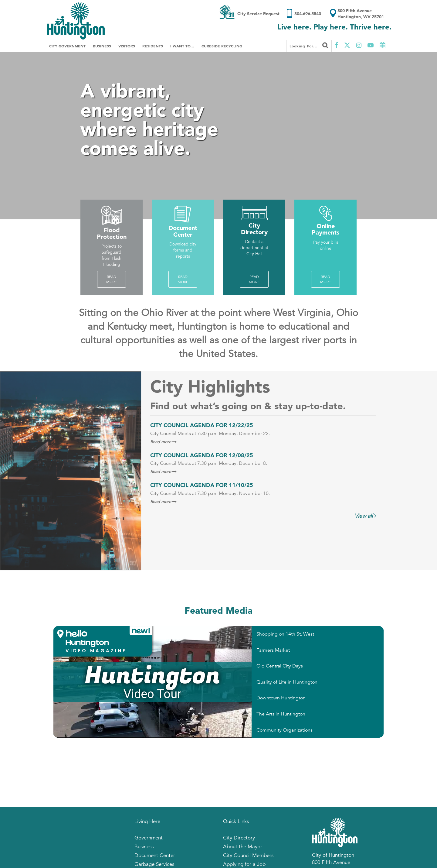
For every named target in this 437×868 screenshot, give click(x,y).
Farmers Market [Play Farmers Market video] (273, 650)
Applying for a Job (244, 864)
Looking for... (309, 45)
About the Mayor (243, 847)
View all (365, 516)
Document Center (155, 855)
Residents (153, 46)
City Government (67, 46)
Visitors (127, 46)
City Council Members (248, 855)
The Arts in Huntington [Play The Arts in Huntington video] (281, 714)
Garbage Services (154, 864)
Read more (183, 279)
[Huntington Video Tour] (152, 682)
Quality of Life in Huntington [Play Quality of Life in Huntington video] (287, 682)
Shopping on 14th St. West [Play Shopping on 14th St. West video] (285, 634)
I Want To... (182, 46)
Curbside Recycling (222, 46)
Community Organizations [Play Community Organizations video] (285, 730)
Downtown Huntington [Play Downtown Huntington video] (281, 698)
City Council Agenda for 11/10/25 (202, 485)
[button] (103, 641)
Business (102, 46)
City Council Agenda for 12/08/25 (202, 455)
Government (149, 838)
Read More (112, 279)
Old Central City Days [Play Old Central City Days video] (280, 666)
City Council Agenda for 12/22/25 (202, 425)
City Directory (239, 838)
